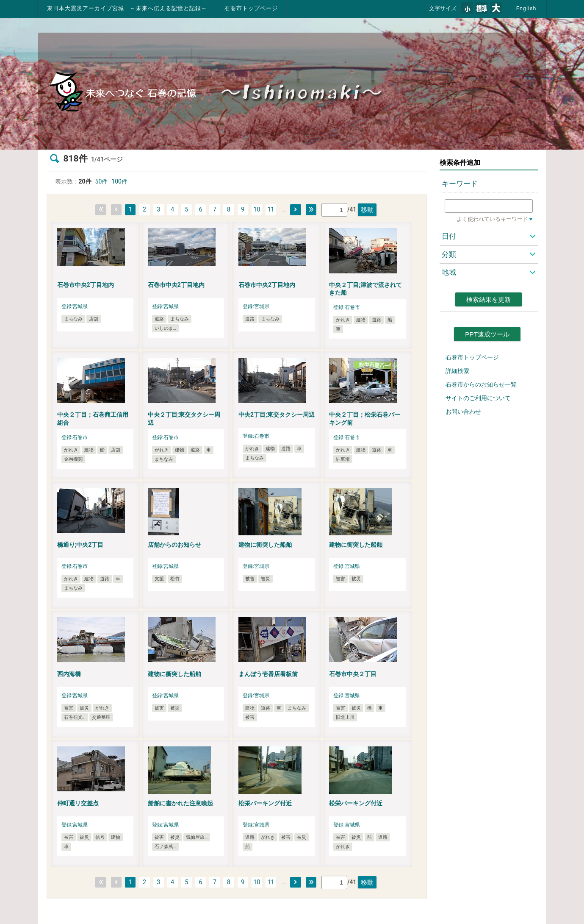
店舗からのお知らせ (174, 545)
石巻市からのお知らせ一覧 (481, 384)
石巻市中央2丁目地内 (86, 285)
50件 (102, 181)
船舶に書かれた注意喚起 (180, 803)
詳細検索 (457, 371)
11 (271, 209)
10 (257, 209)
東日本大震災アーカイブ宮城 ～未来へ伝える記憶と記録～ (127, 8)
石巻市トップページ (251, 8)
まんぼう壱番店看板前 (268, 674)
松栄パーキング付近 (265, 803)
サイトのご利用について (478, 398)
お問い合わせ (463, 412)
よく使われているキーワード (492, 219)
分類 (449, 254)
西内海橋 (69, 674)
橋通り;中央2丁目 (80, 545)
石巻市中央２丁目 (353, 674)
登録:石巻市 (347, 307)
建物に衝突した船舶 (265, 545)
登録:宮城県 (75, 306)
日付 (449, 236)
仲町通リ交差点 (78, 803)
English (526, 8)
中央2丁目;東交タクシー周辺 (277, 415)
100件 (119, 181)
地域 (449, 272)
